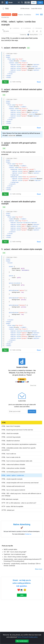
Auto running (17, 82)
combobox (28, 15)
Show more (39, 569)
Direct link (33, 385)
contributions (28, 28)
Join (22, 595)
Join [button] (40, 3)
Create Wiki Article (36, 9)
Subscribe (32, 411)
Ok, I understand (22, 641)
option (21, 15)
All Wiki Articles (25, 9)
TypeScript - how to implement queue (15, 554)
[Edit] (37, 14)
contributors (16, 28)
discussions (39, 28)
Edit (28, 48)
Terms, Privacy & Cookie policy (27, 637)
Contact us (28, 534)
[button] (19, 2)
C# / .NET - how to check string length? (15, 552)
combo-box (6, 17)
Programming (7, 15)
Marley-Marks (34, 35)
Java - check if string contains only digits (16, 557)
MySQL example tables (10, 549)
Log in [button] (34, 3)
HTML (15, 15)
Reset (39, 82)
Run (5, 82)
